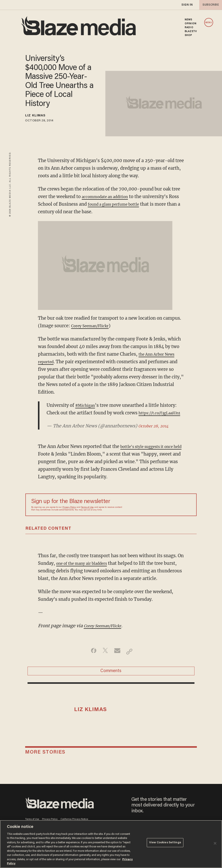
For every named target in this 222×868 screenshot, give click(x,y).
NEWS (188, 20)
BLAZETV (191, 31)
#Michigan (87, 405)
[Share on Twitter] (104, 659)
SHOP (188, 35)
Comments (111, 681)
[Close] (215, 843)
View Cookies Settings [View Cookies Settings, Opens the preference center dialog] (165, 844)
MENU (209, 23)
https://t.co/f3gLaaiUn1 (72, 420)
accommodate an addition (109, 196)
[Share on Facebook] (91, 659)
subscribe (209, 5)
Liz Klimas (39, 116)
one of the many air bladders (86, 571)
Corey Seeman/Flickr (93, 326)
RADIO (189, 28)
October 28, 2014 (156, 433)
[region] (111, 844)
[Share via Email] (118, 659)
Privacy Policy (69, 515)
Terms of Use (87, 515)
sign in (187, 5)
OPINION (191, 24)
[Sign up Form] (160, 512)
